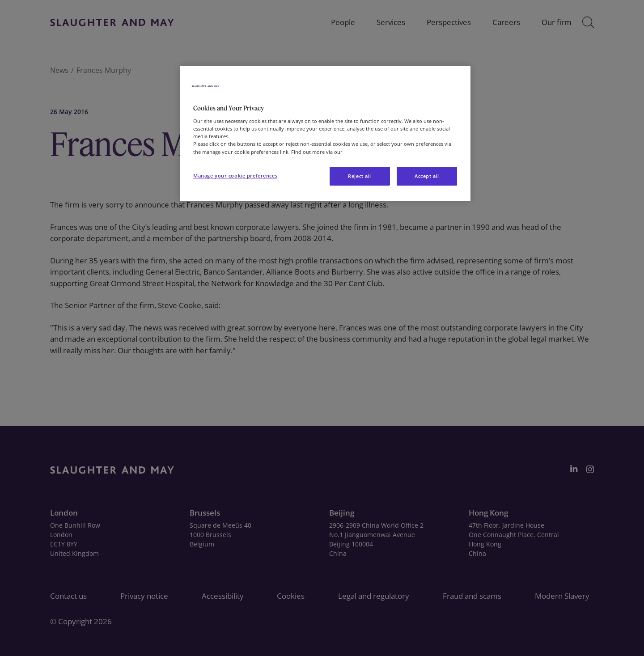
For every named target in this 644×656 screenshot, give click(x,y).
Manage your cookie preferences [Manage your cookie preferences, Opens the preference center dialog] (235, 176)
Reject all (360, 176)
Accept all (427, 176)
